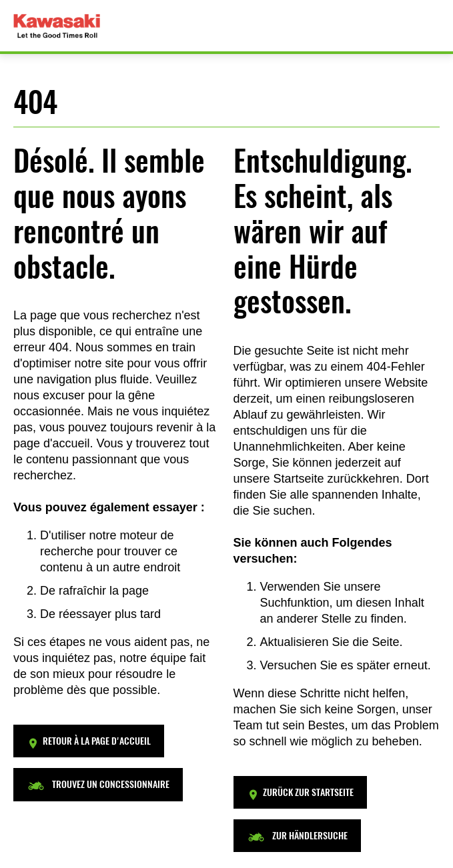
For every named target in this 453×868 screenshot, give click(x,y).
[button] (89, 741)
